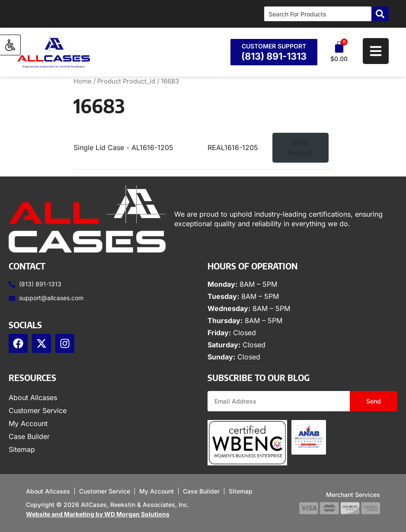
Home (83, 81)
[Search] (380, 14)
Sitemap (22, 449)
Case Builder (29, 436)
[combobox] (318, 14)
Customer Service (38, 410)
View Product (300, 148)
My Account (28, 423)
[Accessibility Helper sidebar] (10, 45)
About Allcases (33, 397)
